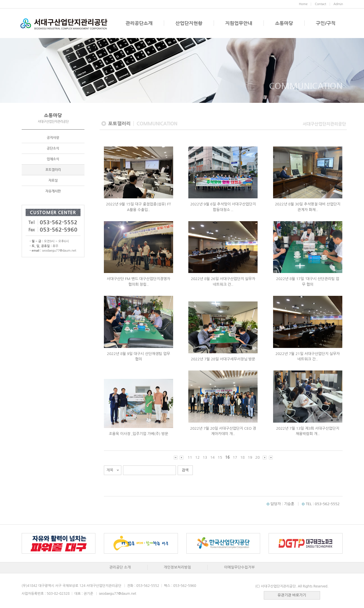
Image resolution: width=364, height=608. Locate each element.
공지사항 (53, 137)
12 (197, 457)
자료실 (53, 180)
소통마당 (284, 23)
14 (213, 457)
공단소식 (53, 148)
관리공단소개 (139, 23)
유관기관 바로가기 (292, 595)
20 (258, 457)
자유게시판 (53, 191)
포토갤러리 (53, 170)
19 (250, 457)
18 (242, 457)
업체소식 (53, 159)
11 (190, 457)
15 (220, 457)
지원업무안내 (239, 23)
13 (205, 457)
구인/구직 (326, 23)
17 (235, 457)
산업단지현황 (189, 23)
